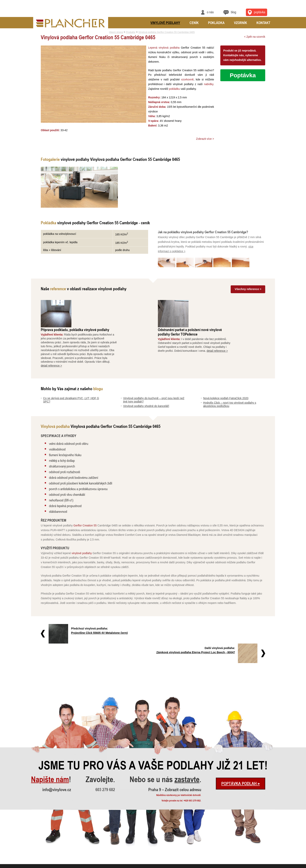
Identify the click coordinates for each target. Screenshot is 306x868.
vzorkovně (172, 79)
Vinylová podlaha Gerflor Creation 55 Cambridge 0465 (167, 32)
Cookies (272, 865)
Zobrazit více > (205, 139)
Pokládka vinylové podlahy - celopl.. (100, 854)
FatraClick (139, 849)
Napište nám (50, 732)
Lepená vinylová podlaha (163, 48)
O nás (210, 12)
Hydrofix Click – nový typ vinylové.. (48, 854)
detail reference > (83, 338)
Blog (234, 12)
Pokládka (216, 23)
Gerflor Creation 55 (85, 498)
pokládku (152, 89)
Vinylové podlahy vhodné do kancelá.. (49, 844)
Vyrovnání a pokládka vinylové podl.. (100, 844)
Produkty (131, 32)
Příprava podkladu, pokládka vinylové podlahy (106, 302)
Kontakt (263, 23)
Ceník (194, 23)
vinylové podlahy (82, 525)
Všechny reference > (248, 289)
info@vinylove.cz (57, 742)
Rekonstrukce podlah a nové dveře (99, 849)
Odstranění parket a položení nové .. (100, 838)
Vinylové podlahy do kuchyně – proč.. (49, 838)
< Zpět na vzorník (255, 37)
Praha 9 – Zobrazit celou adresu (175, 742)
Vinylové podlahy (165, 23)
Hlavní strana (116, 32)
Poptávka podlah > (241, 736)
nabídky (188, 84)
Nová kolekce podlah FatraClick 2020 (226, 371)
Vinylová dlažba (141, 854)
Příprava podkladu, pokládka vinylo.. (100, 833)
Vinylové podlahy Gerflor (146, 833)
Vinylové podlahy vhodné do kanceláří (146, 378)
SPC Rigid (139, 844)
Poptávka (243, 75)
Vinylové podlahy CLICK (145, 838)
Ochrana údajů (261, 865)
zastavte (187, 732)
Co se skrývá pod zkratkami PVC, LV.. (50, 833)
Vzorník (241, 23)
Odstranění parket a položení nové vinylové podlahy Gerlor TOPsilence (221, 304)
